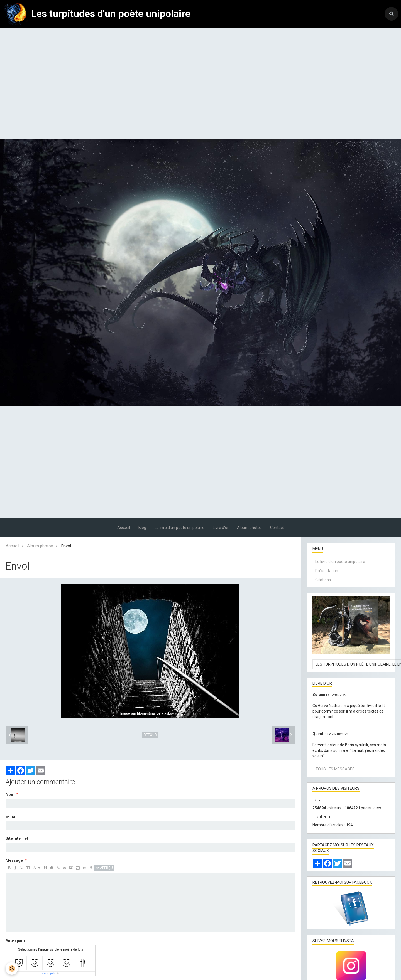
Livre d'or (221, 528)
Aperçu (104, 868)
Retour (150, 735)
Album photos (249, 528)
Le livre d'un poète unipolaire (179, 528)
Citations (323, 580)
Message (14, 860)
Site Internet (17, 838)
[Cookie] (12, 968)
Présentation (327, 571)
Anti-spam (15, 940)
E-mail (12, 816)
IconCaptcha (49, 974)
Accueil (124, 528)
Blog (142, 528)
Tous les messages (335, 769)
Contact (277, 528)
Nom (10, 794)
